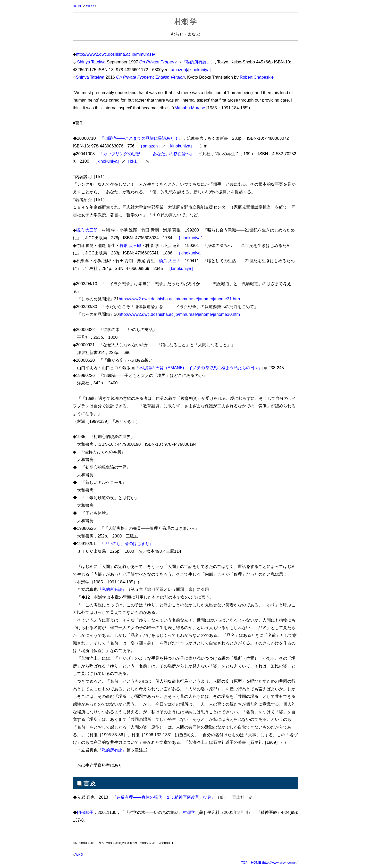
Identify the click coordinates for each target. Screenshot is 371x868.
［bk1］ (133, 161)
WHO (91, 6)
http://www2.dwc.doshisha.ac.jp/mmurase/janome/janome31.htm (179, 299)
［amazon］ (150, 146)
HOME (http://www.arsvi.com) (273, 862)
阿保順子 (85, 812)
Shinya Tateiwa (91, 62)
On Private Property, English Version (150, 77)
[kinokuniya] (200, 69)
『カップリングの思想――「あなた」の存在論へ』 (146, 153)
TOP (244, 862)
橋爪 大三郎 (87, 230)
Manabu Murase (190, 108)
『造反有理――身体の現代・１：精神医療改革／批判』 (164, 797)
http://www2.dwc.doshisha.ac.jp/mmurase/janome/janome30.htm (179, 314)
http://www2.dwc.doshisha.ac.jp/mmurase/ (116, 54)
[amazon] (178, 69)
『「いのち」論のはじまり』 (127, 543)
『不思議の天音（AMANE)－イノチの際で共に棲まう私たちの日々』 (199, 367)
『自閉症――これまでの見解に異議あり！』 (141, 138)
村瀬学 (189, 812)
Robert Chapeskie (257, 77)
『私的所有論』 (196, 62)
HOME (78, 6)
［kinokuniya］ (180, 146)
